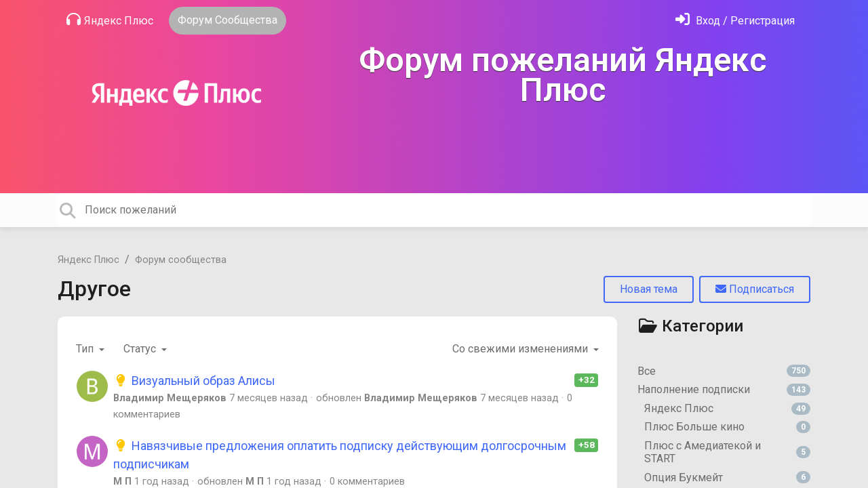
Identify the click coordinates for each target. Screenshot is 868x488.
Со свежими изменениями (521, 349)
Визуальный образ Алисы (194, 381)
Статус (141, 349)
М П (122, 482)
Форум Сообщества (228, 20)
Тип (86, 349)
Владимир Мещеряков (170, 398)
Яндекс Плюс (110, 20)
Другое (94, 289)
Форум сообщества (181, 260)
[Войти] (735, 21)
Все (724, 371)
